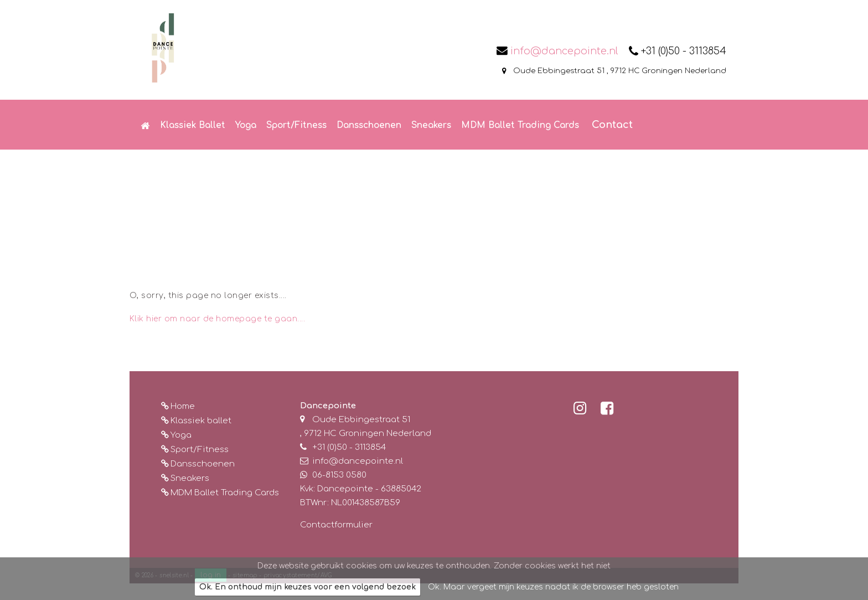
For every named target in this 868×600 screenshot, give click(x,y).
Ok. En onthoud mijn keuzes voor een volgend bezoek (308, 587)
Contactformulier (336, 525)
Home (183, 406)
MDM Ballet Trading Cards (225, 493)
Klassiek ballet (201, 421)
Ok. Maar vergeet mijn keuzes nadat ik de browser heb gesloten (553, 587)
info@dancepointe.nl (564, 51)
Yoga (181, 435)
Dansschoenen (203, 464)
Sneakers (190, 478)
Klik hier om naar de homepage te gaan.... (217, 319)
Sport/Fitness (200, 450)
